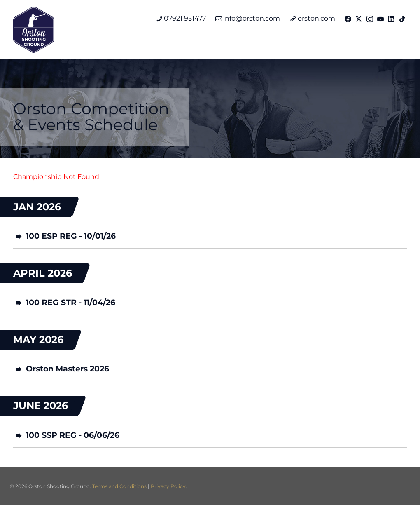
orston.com (313, 18)
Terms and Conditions (119, 486)
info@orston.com (248, 18)
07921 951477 (181, 18)
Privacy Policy (168, 486)
